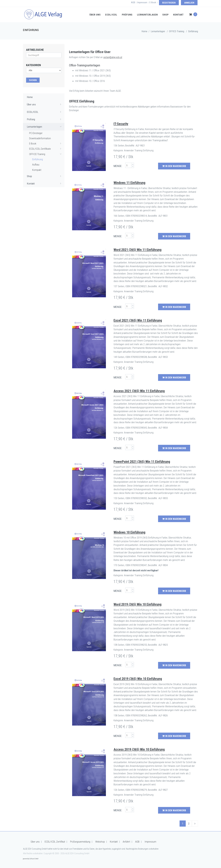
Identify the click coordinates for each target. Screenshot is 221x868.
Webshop (100, 842)
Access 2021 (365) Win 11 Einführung (139, 391)
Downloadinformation (40, 138)
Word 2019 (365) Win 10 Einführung (138, 604)
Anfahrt (126, 842)
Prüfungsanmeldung (80, 842)
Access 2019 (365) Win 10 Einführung (139, 749)
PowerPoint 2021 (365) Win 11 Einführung (142, 462)
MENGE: (118, 166)
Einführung (193, 31)
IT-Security (121, 124)
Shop (166, 15)
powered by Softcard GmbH (31, 859)
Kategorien (33, 65)
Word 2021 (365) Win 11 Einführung (138, 250)
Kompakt (37, 170)
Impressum (142, 2)
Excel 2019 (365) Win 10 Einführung (138, 679)
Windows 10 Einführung (129, 532)
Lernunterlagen (147, 15)
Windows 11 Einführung (129, 183)
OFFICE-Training (46, 154)
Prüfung (127, 15)
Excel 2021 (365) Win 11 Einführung (138, 320)
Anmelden (189, 3)
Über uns (95, 15)
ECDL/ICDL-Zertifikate (46, 149)
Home (144, 31)
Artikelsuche (35, 50)
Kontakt (178, 15)
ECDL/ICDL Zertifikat (55, 842)
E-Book (153, 2)
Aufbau (36, 165)
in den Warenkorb (174, 166)
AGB (133, 2)
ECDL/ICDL (111, 15)
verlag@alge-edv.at (113, 57)
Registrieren (169, 3)
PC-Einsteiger (36, 133)
